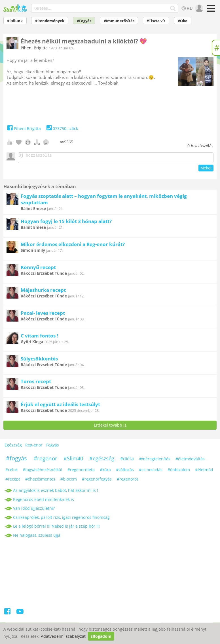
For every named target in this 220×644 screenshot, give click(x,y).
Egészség (13, 447)
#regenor (46, 460)
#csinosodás (151, 471)
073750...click (62, 128)
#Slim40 (73, 460)
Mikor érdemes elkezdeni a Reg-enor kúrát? (73, 246)
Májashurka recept (43, 292)
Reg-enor (34, 447)
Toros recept (36, 383)
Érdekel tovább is (110, 427)
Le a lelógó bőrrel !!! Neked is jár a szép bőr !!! (56, 528)
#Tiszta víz (156, 21)
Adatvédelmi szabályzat (63, 636)
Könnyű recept (38, 269)
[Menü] (210, 10)
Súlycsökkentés (39, 360)
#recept (13, 481)
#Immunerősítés (119, 21)
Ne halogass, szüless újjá (37, 537)
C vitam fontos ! (39, 337)
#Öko (183, 21)
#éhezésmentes (40, 481)
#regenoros (128, 481)
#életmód (204, 471)
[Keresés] (173, 9)
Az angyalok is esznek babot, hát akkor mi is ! (56, 492)
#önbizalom (179, 471)
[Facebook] (8, 614)
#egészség (102, 460)
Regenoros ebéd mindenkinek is (44, 501)
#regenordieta (81, 471)
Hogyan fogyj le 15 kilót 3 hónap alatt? (66, 223)
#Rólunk (15, 21)
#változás (125, 471)
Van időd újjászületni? (34, 510)
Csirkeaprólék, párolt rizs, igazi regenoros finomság (61, 519)
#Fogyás (84, 21)
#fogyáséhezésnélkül (43, 471)
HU (186, 8)
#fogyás (16, 460)
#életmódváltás (190, 461)
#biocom (69, 481)
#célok (11, 471)
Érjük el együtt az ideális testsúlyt (60, 406)
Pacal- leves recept (43, 315)
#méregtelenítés (155, 461)
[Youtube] (20, 614)
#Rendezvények (50, 21)
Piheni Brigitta (34, 48)
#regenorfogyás (97, 481)
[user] (199, 9)
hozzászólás (200, 146)
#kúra (105, 471)
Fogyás (53, 447)
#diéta (127, 460)
